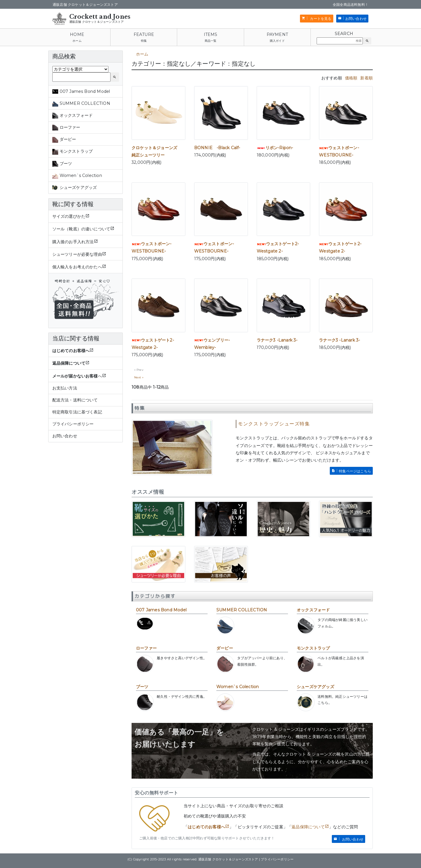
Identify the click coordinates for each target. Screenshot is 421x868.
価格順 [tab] (351, 78)
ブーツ (142, 687)
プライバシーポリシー (73, 424)
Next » (139, 377)
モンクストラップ (313, 648)
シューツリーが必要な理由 (77, 254)
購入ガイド (277, 41)
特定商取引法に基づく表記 (77, 412)
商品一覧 (211, 41)
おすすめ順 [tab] (332, 78)
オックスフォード (313, 610)
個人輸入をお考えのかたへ (77, 267)
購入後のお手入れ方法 (73, 242)
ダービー (225, 648)
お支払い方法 (65, 388)
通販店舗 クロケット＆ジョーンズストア (97, 22)
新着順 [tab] (366, 78)
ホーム (77, 41)
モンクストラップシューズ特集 (274, 424)
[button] (367, 41)
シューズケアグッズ (315, 687)
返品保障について (308, 827)
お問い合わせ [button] (356, 19)
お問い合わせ (65, 436)
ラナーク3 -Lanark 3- (277, 340)
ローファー (146, 648)
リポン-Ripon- (275, 148)
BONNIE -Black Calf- (217, 148)
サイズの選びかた (69, 216)
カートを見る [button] (320, 19)
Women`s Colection (238, 687)
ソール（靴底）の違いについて (81, 229)
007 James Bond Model (161, 610)
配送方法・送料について (75, 400)
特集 (144, 41)
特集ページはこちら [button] (355, 471)
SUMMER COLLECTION (242, 610)
